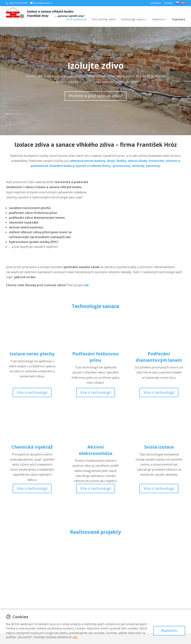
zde (75, 637)
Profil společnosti (76, 19)
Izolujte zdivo (96, 65)
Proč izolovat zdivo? (104, 19)
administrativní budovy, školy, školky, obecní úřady (109, 161)
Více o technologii (32, 392)
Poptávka (179, 19)
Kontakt (168, 3)
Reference (159, 19)
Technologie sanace (133, 19)
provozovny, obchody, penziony (136, 166)
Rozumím (169, 631)
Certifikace (155, 3)
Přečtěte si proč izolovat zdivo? (95, 96)
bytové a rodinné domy (93, 166)
